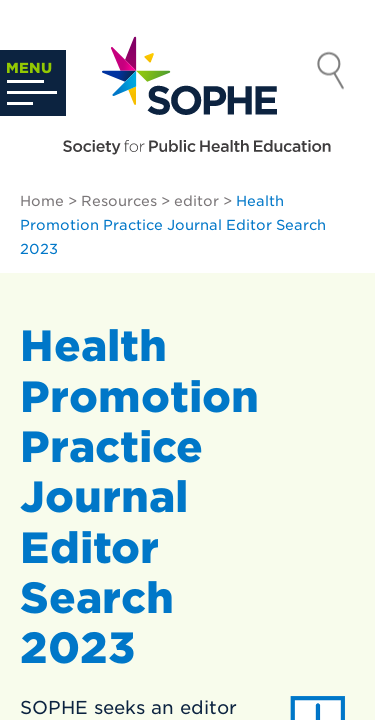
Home (42, 201)
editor (196, 201)
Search (331, 73)
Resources (119, 201)
